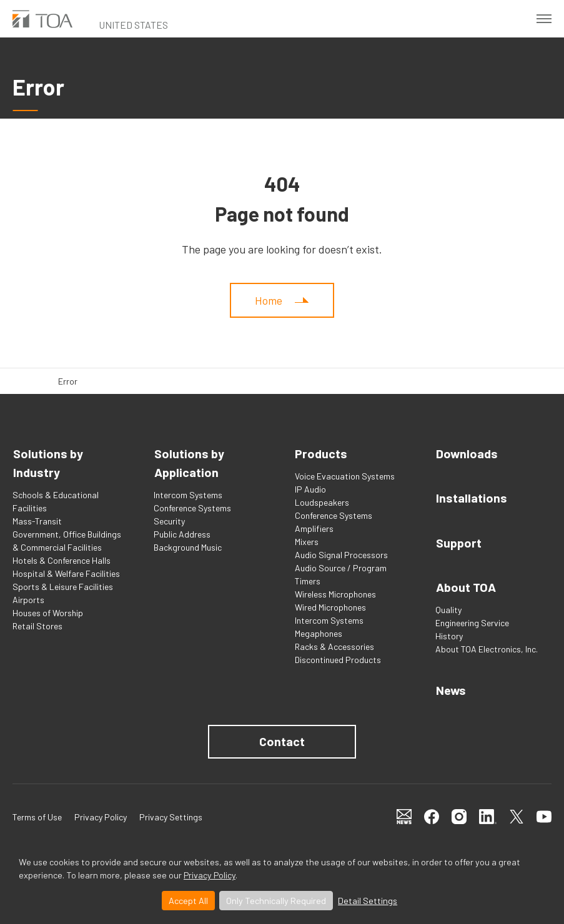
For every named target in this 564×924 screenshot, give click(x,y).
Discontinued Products (338, 660)
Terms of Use (37, 814)
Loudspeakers (322, 502)
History (449, 633)
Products (321, 454)
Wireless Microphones (335, 594)
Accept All (188, 901)
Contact (282, 739)
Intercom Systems (188, 495)
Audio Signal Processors (341, 555)
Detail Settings (368, 901)
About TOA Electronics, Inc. (487, 646)
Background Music (188, 547)
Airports (28, 600)
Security (169, 521)
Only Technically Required (276, 901)
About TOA (466, 585)
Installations (471, 498)
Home (269, 300)
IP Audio (310, 489)
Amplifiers (314, 528)
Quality (448, 607)
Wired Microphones (330, 607)
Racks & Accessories (334, 646)
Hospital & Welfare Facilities (66, 573)
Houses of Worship (48, 613)
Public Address (182, 534)
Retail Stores (37, 626)
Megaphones (319, 633)
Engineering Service (472, 620)
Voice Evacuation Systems (345, 476)
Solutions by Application (189, 463)
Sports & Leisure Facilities (63, 587)
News (451, 687)
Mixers (307, 542)
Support (458, 541)
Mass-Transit (37, 521)
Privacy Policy (210, 875)
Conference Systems (192, 508)
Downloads (467, 454)
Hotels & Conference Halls (62, 560)
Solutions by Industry (47, 463)
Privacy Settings (171, 814)
